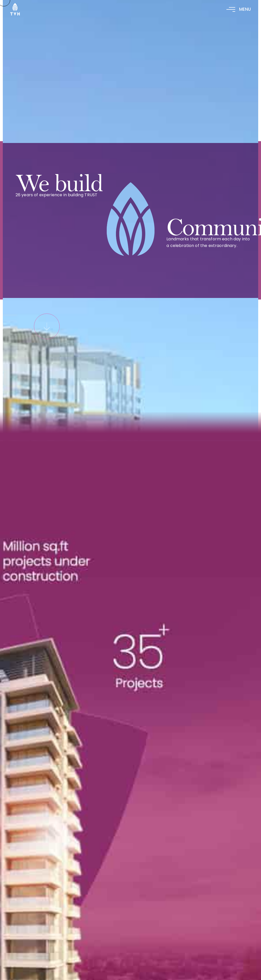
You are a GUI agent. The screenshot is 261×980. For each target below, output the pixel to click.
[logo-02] (15, 6)
